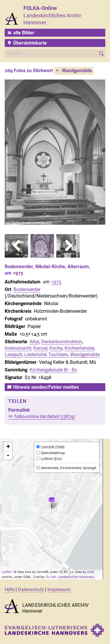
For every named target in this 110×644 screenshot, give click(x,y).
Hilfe (10, 590)
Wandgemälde (77, 71)
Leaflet (6, 572)
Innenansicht (18, 348)
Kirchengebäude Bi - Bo (53, 370)
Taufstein (58, 355)
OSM (90, 572)
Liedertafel (35, 355)
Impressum (59, 590)
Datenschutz (31, 590)
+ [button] (8, 446)
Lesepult (13, 355)
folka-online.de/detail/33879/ (45, 416)
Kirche (56, 348)
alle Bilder (24, 33)
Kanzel (40, 348)
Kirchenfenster (79, 348)
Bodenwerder (27, 289)
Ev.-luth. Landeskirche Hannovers (70, 577)
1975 (56, 282)
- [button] (8, 455)
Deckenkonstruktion (62, 342)
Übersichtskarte (30, 43)
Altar (34, 342)
